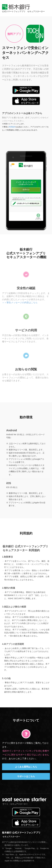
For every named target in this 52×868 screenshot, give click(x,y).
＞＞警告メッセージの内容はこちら (20, 302)
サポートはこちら (26, 776)
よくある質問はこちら (26, 767)
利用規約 (12, 127)
